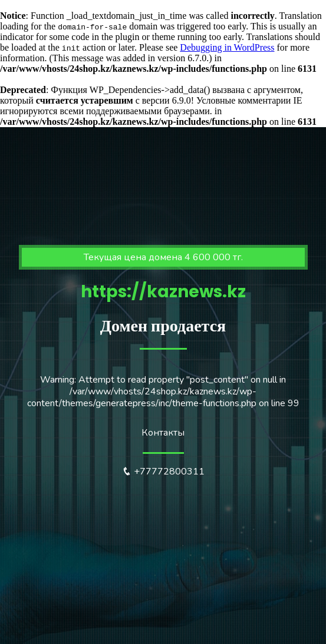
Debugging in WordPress (227, 47)
